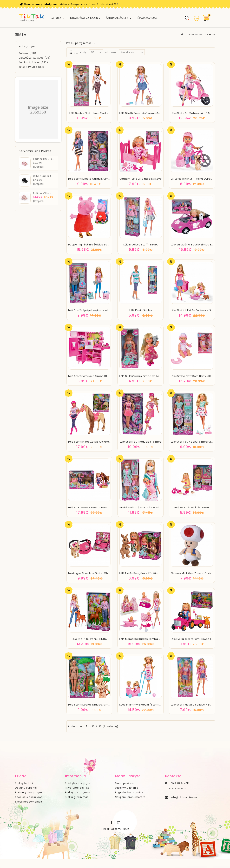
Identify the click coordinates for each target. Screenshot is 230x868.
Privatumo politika (77, 788)
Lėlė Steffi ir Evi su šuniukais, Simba (194, 310)
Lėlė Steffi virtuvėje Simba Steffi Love (94, 376)
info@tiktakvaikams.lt (185, 797)
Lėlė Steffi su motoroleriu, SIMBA (192, 113)
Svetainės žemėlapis (29, 802)
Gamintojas (195, 35)
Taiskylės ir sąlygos (78, 783)
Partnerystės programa (31, 792)
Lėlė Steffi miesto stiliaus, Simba (90, 179)
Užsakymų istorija (127, 788)
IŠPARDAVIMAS (147, 18)
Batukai (56, 18)
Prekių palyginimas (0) (82, 43)
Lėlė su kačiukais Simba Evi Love (141, 376)
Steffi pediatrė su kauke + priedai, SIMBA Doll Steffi (154, 507)
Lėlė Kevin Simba (141, 310)
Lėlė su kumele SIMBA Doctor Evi (90, 507)
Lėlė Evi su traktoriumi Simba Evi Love (196, 639)
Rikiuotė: (111, 52)
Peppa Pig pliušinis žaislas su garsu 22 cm (97, 245)
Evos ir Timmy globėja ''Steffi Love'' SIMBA (147, 705)
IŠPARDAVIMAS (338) (32, 67)
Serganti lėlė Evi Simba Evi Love (141, 179)
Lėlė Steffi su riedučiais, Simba (141, 442)
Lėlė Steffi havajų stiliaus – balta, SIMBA (198, 705)
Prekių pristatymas (78, 792)
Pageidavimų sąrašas (129, 792)
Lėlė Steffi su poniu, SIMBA (89, 639)
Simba (211, 35)
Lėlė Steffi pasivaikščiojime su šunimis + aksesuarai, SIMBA (159, 113)
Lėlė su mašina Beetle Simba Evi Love (196, 245)
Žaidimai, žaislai (117, 18)
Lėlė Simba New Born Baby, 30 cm (193, 376)
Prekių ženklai (24, 783)
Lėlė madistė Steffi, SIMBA (141, 245)
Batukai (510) (27, 53)
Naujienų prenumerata (130, 797)
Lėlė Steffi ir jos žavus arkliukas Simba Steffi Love (102, 442)
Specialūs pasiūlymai (29, 797)
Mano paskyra (124, 783)
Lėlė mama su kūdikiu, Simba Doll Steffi (146, 639)
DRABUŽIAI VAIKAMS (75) (35, 58)
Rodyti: (85, 52)
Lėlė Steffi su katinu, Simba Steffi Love (197, 442)
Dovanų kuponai (26, 788)
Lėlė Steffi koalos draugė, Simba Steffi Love (98, 705)
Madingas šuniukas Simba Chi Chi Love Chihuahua (102, 573)
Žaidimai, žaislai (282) (33, 62)
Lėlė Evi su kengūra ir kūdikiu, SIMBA (143, 573)
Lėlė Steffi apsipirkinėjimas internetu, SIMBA (97, 310)
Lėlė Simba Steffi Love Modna (89, 113)
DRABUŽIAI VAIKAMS (84, 18)
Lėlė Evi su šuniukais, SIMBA (192, 507)
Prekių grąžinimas (77, 797)
